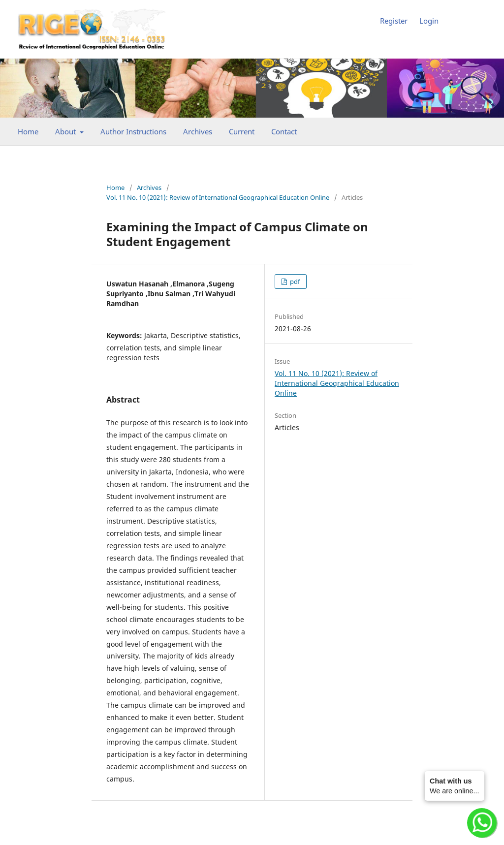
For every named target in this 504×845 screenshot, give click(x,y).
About (66, 131)
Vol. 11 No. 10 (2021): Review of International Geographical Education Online (218, 197)
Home (28, 131)
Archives (198, 131)
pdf (294, 282)
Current (242, 131)
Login (429, 21)
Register (394, 21)
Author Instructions (133, 131)
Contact (284, 131)
